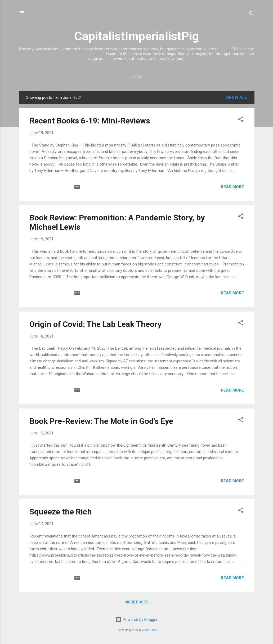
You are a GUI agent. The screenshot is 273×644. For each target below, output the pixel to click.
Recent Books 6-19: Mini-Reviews (90, 121)
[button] (241, 120)
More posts (136, 602)
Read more (232, 187)
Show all (237, 97)
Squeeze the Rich (61, 512)
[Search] (251, 14)
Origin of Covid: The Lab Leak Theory (95, 324)
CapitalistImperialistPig (136, 36)
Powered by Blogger (136, 620)
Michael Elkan (148, 630)
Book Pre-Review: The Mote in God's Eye (101, 421)
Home (137, 77)
